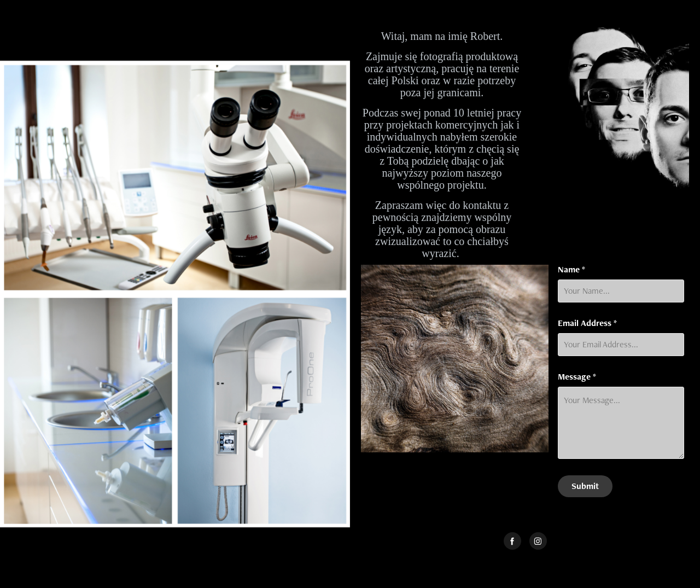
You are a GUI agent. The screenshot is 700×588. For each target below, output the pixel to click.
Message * (577, 377)
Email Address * (587, 323)
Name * (571, 270)
